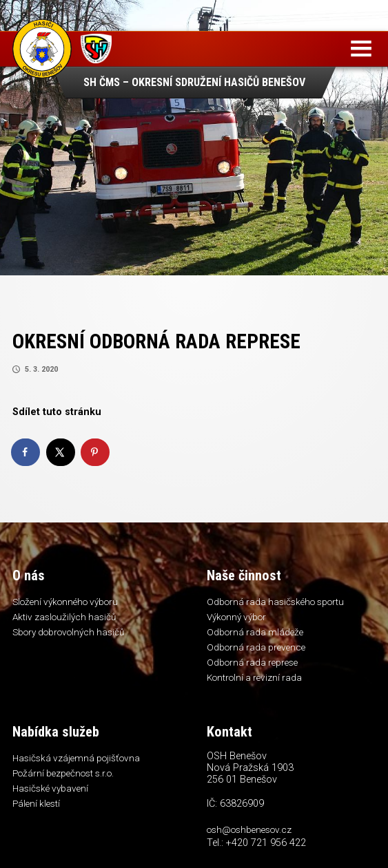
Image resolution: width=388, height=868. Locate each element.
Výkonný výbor (236, 617)
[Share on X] (61, 452)
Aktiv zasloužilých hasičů (64, 617)
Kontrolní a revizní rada (254, 677)
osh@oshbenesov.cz (249, 829)
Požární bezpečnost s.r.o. (63, 773)
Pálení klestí (36, 803)
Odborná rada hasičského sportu (275, 602)
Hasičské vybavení (50, 788)
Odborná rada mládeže (255, 632)
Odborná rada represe (252, 662)
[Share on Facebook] (26, 452)
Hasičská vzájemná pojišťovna (76, 758)
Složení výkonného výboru (65, 602)
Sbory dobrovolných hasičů (68, 632)
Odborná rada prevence (256, 647)
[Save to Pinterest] (96, 452)
